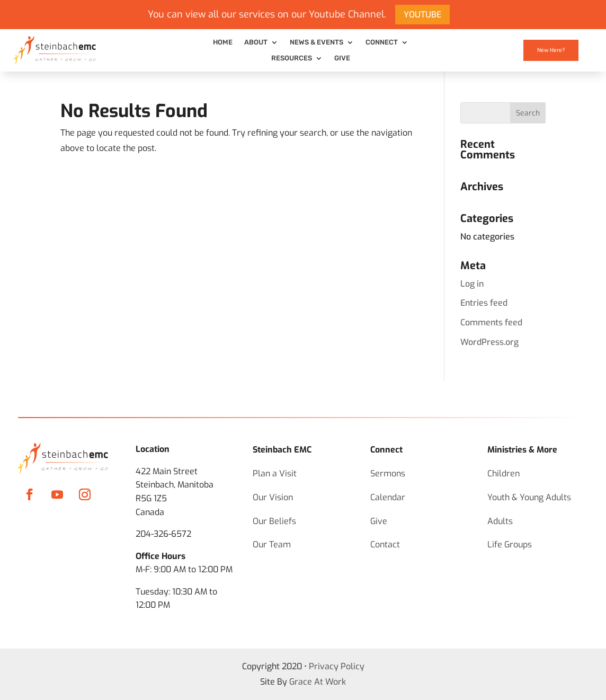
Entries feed (484, 303)
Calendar (388, 497)
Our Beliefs (274, 521)
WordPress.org (489, 342)
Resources (292, 58)
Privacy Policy (337, 666)
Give (342, 58)
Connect (382, 42)
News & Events (317, 42)
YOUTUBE (422, 15)
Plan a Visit (275, 473)
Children (503, 473)
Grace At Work (318, 682)
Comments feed (491, 322)
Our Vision (273, 497)
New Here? (551, 50)
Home (223, 42)
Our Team (272, 544)
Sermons (388, 473)
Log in (472, 284)
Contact (385, 544)
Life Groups (510, 544)
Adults (500, 521)
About (256, 42)
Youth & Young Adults (529, 497)
